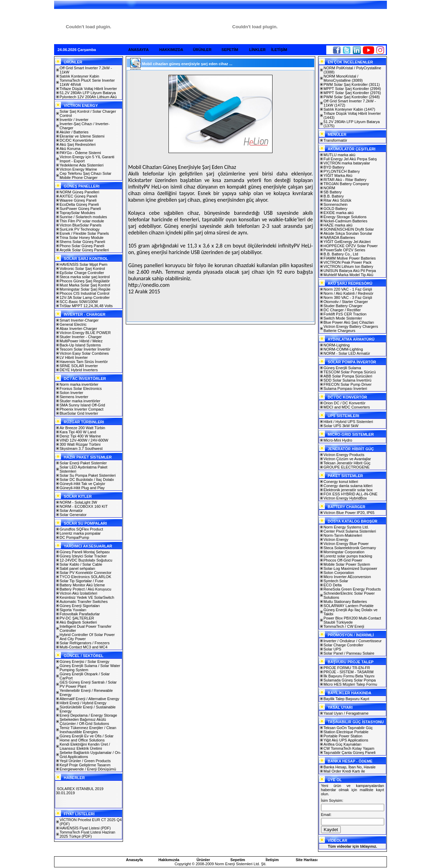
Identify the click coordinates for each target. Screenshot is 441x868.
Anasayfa (135, 860)
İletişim (272, 860)
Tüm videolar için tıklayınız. (352, 846)
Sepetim (238, 860)
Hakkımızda (169, 860)
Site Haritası (307, 860)
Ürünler (203, 860)
